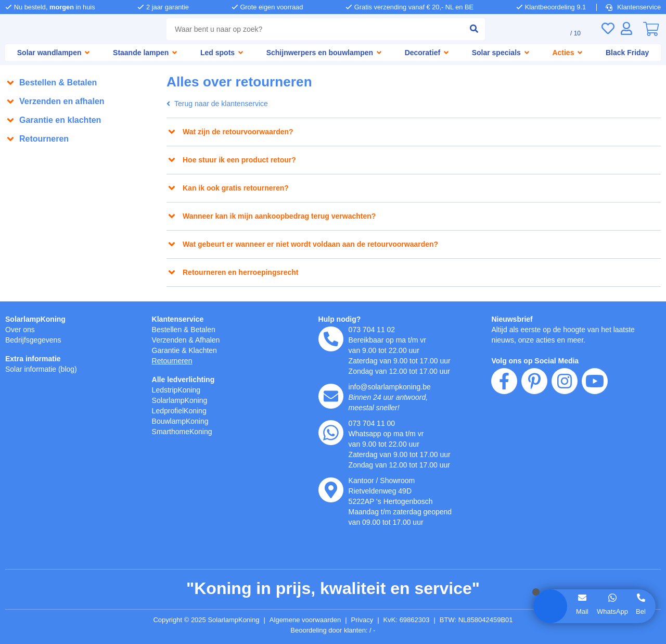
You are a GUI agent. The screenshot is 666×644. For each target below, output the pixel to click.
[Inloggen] (626, 28)
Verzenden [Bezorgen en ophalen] (171, 340)
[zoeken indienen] (470, 29)
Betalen (207, 329)
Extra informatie (35, 358)
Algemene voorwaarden (307, 620)
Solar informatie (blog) (44, 369)
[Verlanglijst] (608, 28)
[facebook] (504, 441)
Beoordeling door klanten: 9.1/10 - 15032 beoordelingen (333, 630)
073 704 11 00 (373, 423)
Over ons (21, 329)
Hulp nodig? (340, 319)
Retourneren (174, 361)
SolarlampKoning (36, 319)
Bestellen (168, 329)
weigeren (72, 565)
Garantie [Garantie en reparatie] (167, 350)
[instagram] (565, 441)
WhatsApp (612, 611)
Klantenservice (634, 7)
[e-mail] (331, 396)
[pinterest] (534, 441)
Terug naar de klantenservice (221, 104)
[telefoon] (331, 339)
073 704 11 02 (373, 329)
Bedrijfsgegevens (35, 340)
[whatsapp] (331, 433)
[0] (651, 29)
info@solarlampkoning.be (393, 387)
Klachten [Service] (207, 350)
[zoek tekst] (313, 29)
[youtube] (595, 441)
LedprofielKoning (182, 411)
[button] (81, 83)
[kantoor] (331, 490)
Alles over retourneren (51, 154)
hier (150, 532)
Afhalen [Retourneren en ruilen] (212, 340)
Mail (581, 611)
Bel (641, 611)
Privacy (367, 620)
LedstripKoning (178, 390)
